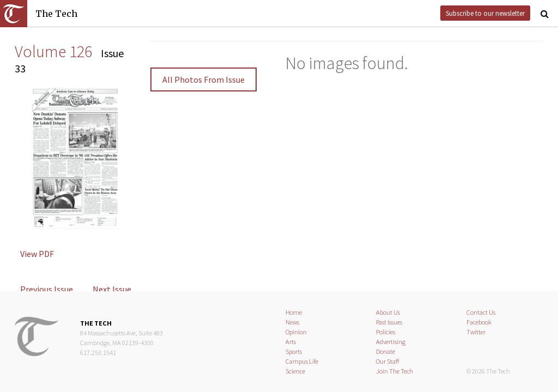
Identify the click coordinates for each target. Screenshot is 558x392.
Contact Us (481, 312)
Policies (386, 332)
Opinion (296, 332)
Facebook (479, 322)
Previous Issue (47, 289)
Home (294, 312)
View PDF (37, 254)
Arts (291, 342)
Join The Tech (395, 371)
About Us (388, 312)
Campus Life (302, 361)
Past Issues (389, 322)
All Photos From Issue (204, 79)
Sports (294, 351)
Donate (386, 351)
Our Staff (388, 361)
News (292, 322)
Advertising (391, 342)
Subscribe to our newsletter (485, 13)
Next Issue (112, 289)
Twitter (476, 332)
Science (295, 371)
